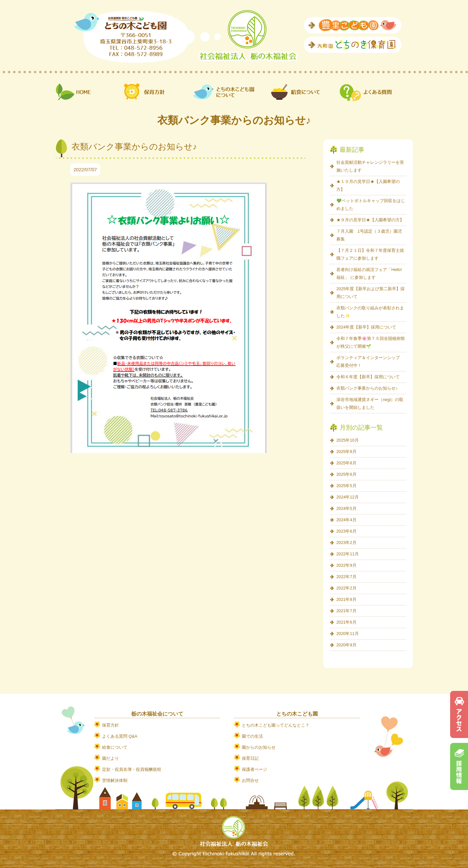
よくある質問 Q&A (120, 736)
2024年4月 (346, 520)
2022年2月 (346, 588)
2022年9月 (346, 565)
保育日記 (250, 758)
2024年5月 (346, 508)
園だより (110, 758)
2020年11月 (348, 634)
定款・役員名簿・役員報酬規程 (132, 769)
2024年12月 (348, 497)
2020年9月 (346, 645)
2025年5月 (346, 486)
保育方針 (110, 725)
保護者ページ (254, 769)
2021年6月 (346, 622)
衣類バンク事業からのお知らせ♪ (367, 388)
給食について (115, 747)
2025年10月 (348, 440)
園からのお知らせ (259, 747)
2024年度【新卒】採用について (366, 327)
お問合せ (250, 780)
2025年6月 (346, 474)
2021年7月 (346, 611)
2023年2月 (346, 543)
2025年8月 (346, 463)
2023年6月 (346, 531)
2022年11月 (348, 554)
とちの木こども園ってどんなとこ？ (276, 725)
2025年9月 (346, 452)
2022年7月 (346, 577)
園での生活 (252, 736)
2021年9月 (346, 599)
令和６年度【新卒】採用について (368, 377)
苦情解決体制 (115, 780)
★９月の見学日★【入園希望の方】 (370, 220)
